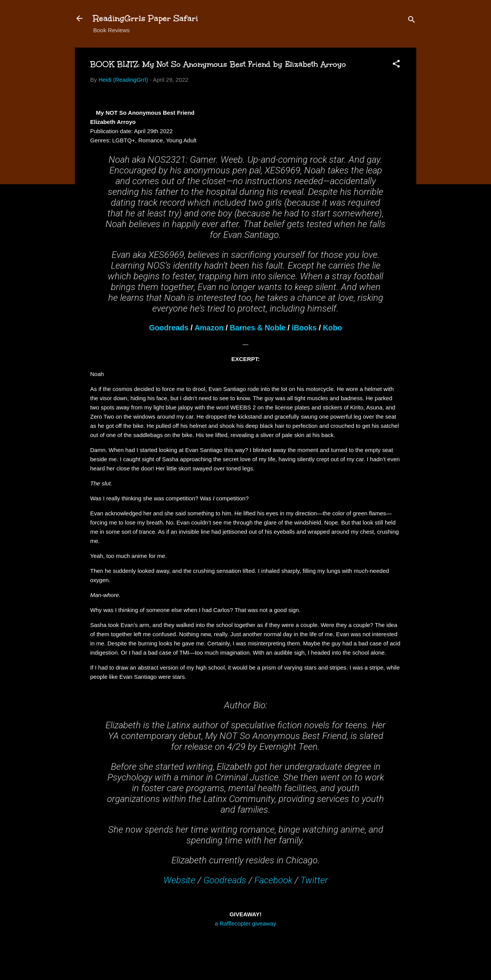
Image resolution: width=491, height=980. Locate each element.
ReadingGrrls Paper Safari (146, 18)
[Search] (412, 21)
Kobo (333, 328)
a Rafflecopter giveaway (245, 923)
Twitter (314, 880)
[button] (396, 65)
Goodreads (169, 328)
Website (179, 880)
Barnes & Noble (258, 328)
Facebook (273, 880)
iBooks (304, 328)
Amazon (209, 328)
